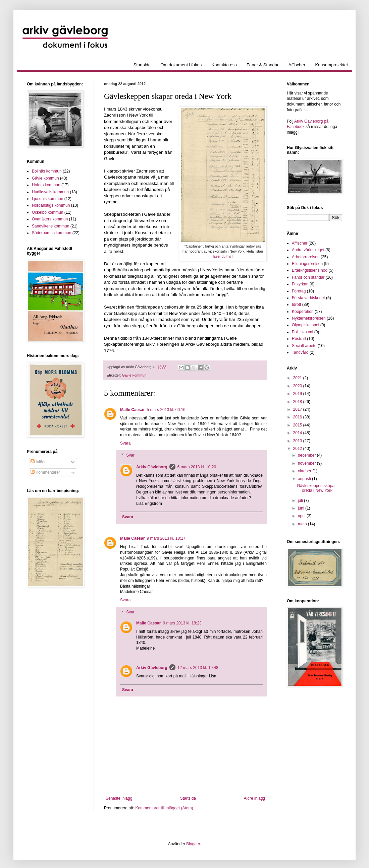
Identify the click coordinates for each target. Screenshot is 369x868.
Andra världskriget (308, 250)
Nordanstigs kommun (51, 205)
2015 (298, 425)
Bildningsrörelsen (307, 264)
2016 (298, 417)
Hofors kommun (46, 185)
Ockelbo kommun (47, 212)
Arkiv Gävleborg (152, 467)
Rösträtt (299, 339)
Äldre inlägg (254, 798)
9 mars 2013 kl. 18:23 (182, 623)
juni (302, 508)
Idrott (296, 305)
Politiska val (302, 332)
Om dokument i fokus (181, 65)
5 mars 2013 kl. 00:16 (166, 410)
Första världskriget (308, 298)
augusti (305, 479)
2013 (298, 441)
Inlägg (39, 462)
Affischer (297, 65)
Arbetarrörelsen (306, 257)
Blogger (193, 844)
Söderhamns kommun (51, 233)
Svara (125, 443)
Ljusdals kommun (47, 199)
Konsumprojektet (331, 65)
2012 (298, 449)
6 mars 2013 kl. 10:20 (197, 467)
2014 (298, 433)
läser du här (222, 256)
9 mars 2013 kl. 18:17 (166, 538)
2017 (298, 409)
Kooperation (303, 312)
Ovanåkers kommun (50, 219)
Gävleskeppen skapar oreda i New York (316, 488)
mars (303, 524)
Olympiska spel (305, 325)
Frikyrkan (300, 284)
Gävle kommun (134, 375)
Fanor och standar (308, 277)
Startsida (142, 65)
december (307, 455)
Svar (130, 455)
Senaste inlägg (119, 798)
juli (301, 500)
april (302, 516)
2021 (298, 378)
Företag (299, 291)
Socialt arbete (304, 346)
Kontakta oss (224, 65)
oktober (305, 471)
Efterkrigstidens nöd (310, 270)
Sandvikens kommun (50, 226)
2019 (298, 394)
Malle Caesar (132, 410)
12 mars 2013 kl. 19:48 (198, 668)
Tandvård (300, 352)
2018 (298, 402)
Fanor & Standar (262, 65)
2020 (298, 386)
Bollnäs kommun (47, 171)
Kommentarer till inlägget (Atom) (164, 808)
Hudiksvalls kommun (50, 192)
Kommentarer (45, 472)
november (307, 463)
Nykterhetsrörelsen (309, 318)
